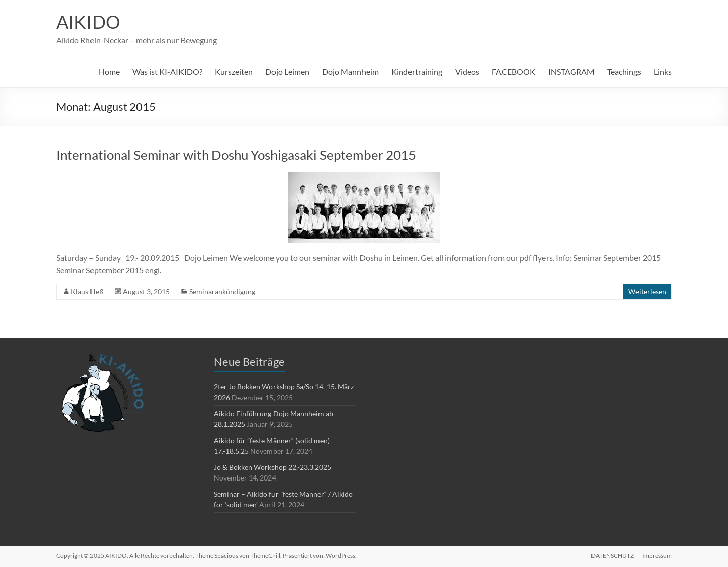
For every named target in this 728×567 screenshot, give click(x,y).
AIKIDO (88, 22)
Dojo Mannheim (350, 72)
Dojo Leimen (287, 72)
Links (663, 72)
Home (109, 72)
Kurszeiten (234, 72)
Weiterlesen (647, 292)
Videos (467, 72)
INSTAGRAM (571, 72)
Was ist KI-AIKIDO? (167, 72)
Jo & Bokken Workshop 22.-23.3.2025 (272, 467)
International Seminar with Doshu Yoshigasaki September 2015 (236, 155)
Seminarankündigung (222, 292)
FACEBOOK (514, 72)
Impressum (657, 556)
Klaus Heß (87, 292)
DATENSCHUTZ (612, 556)
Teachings (624, 72)
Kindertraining (417, 72)
